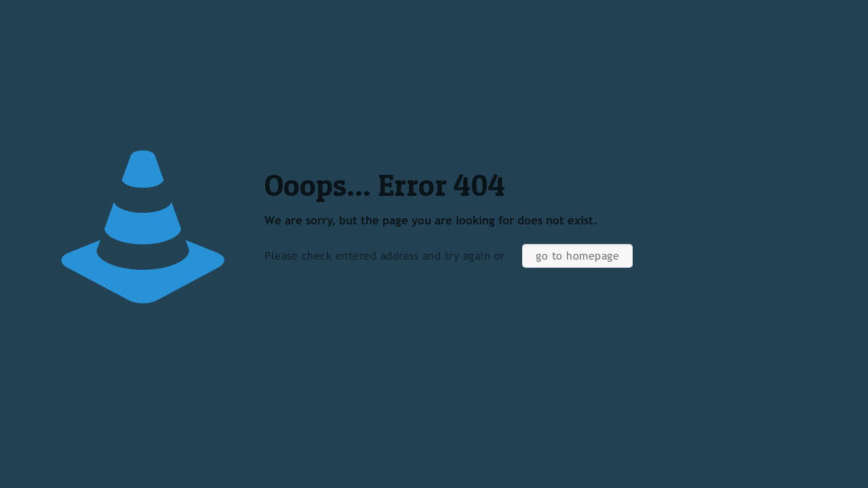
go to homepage (577, 256)
